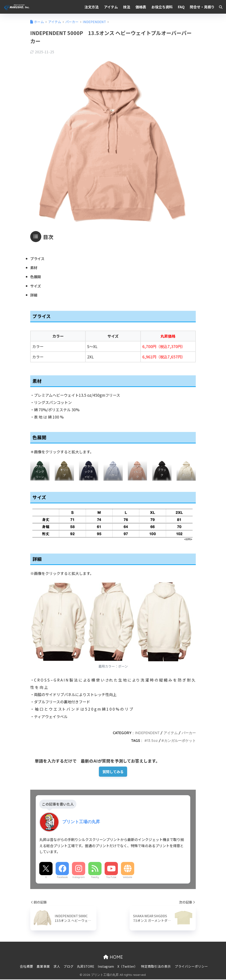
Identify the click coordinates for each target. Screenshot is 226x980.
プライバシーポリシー (191, 967)
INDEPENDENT (147, 733)
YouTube (111, 878)
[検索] (218, 7)
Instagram (79, 878)
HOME (113, 958)
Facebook (62, 878)
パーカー (189, 733)
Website (128, 878)
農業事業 (43, 967)
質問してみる (113, 772)
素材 (34, 268)
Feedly (95, 878)
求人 (57, 967)
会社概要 (26, 967)
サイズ (36, 286)
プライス (38, 258)
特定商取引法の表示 (156, 967)
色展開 (36, 277)
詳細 (34, 295)
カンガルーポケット (180, 741)
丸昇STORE (86, 967)
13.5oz (152, 741)
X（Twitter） (127, 967)
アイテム (171, 733)
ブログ (69, 967)
